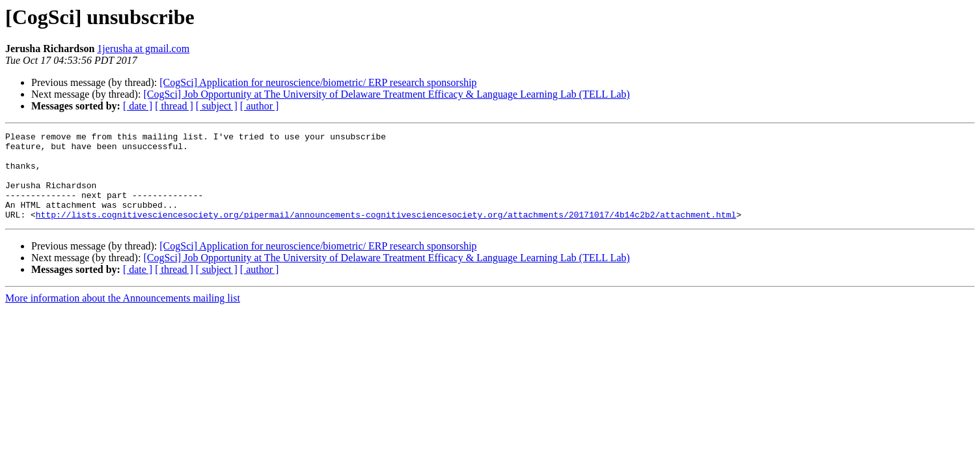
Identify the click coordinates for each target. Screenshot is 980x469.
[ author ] (260, 106)
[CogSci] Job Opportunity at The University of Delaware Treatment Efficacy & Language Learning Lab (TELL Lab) (386, 94)
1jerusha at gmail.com (143, 49)
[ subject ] (217, 106)
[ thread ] (174, 106)
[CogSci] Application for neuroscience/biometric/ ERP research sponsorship (318, 82)
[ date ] (138, 106)
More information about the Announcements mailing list (123, 316)
